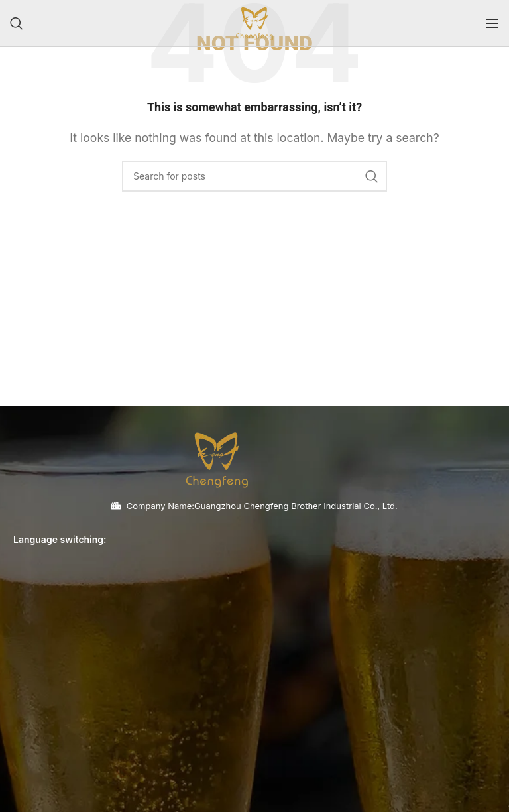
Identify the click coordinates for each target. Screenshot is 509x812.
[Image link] (217, 458)
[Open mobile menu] (492, 23)
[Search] (17, 23)
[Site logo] (254, 22)
